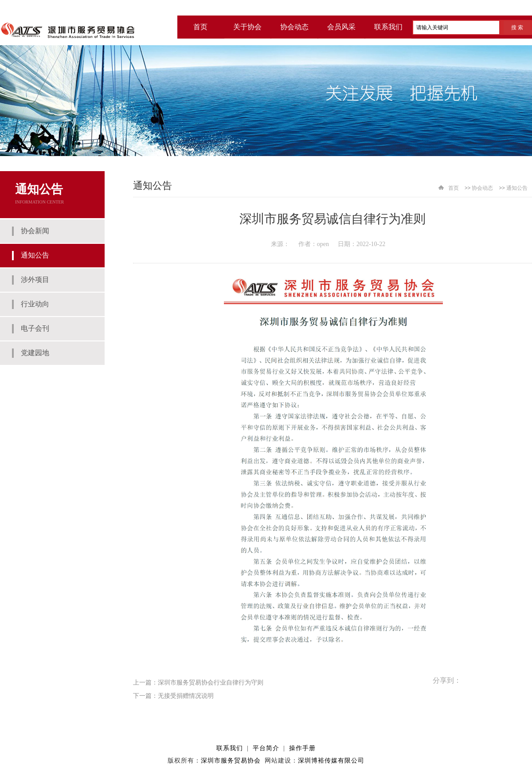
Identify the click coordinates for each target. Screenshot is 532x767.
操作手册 (302, 748)
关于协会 (247, 27)
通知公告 (517, 188)
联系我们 (388, 27)
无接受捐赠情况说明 (186, 696)
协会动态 (294, 27)
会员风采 (341, 27)
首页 (454, 188)
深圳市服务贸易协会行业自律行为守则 (211, 683)
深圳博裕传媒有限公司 (331, 761)
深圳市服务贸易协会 (231, 761)
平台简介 (266, 748)
